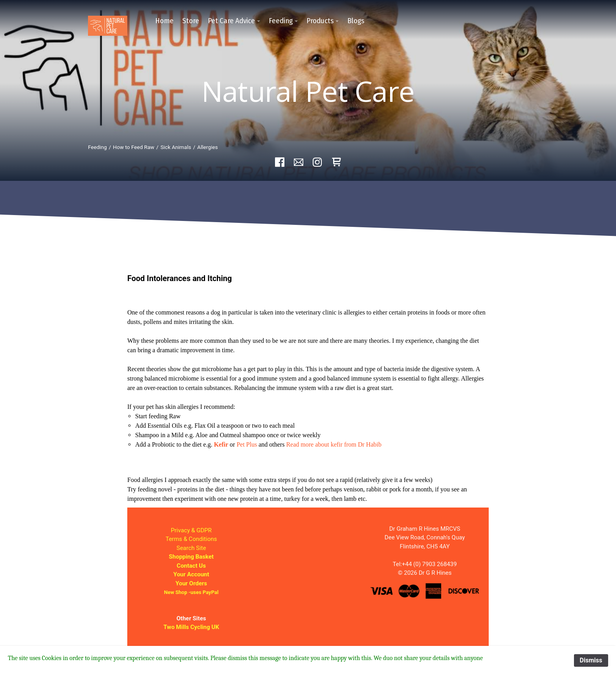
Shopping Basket (191, 557)
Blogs (356, 21)
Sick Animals (176, 147)
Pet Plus (247, 444)
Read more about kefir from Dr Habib (334, 444)
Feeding (281, 21)
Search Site (191, 548)
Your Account (191, 574)
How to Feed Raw (134, 147)
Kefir (221, 444)
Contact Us (191, 566)
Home (164, 21)
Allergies (207, 147)
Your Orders (191, 583)
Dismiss (591, 660)
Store (191, 21)
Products (320, 21)
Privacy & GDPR (191, 530)
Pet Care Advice (231, 21)
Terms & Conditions (191, 539)
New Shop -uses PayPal (192, 592)
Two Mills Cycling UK (191, 627)
